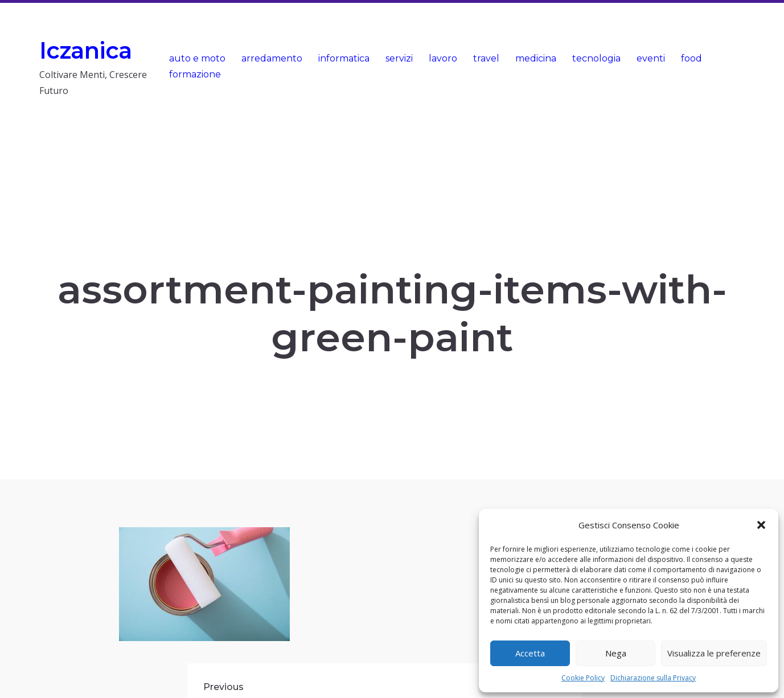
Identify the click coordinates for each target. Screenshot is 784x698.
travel (486, 58)
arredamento (272, 58)
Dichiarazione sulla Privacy (653, 678)
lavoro (443, 58)
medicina (536, 58)
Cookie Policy (583, 678)
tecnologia (596, 58)
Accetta (530, 653)
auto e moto (197, 58)
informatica (344, 58)
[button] (761, 525)
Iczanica (86, 50)
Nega (616, 653)
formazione (195, 74)
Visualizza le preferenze (714, 653)
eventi (651, 58)
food (691, 58)
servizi (399, 58)
